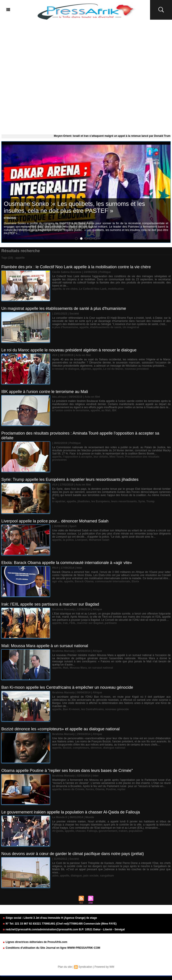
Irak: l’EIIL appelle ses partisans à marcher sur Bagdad (50, 604)
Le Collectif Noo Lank (93, 289)
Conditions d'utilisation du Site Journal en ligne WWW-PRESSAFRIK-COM (51, 948)
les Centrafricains (92, 709)
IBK (114, 410)
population (136, 831)
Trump (150, 501)
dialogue (76, 876)
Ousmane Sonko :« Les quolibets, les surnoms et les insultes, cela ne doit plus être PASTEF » (74, 207)
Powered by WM (104, 967)
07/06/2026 (10, 218)
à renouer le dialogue (66, 369)
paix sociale (91, 876)
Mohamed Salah (99, 540)
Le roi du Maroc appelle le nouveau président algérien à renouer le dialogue (69, 350)
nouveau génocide (117, 709)
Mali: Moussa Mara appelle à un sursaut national (45, 646)
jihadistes (84, 501)
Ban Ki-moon (71, 709)
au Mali (106, 410)
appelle (57, 289)
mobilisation (116, 289)
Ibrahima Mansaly (63, 609)
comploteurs (81, 748)
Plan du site (65, 967)
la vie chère (70, 289)
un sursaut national (101, 668)
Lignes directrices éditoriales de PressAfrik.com (35, 942)
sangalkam (107, 876)
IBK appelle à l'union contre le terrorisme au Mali (45, 392)
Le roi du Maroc (113, 369)
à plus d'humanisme (65, 327)
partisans (111, 623)
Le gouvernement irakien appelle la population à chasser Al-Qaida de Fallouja (71, 812)
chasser (81, 831)
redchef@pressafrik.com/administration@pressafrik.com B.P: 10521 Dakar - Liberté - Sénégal (64, 929)
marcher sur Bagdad (90, 623)
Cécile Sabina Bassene (67, 272)
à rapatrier (59, 501)
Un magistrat (131, 327)
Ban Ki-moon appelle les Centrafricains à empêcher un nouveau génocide (67, 687)
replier (121, 789)
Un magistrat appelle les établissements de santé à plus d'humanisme (64, 308)
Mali (66, 668)
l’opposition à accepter (77, 457)
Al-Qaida (58, 831)
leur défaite (101, 457)
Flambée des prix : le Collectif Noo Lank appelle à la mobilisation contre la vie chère (76, 267)
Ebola (135, 581)
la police (68, 540)
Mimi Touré (116, 457)
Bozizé (67, 748)
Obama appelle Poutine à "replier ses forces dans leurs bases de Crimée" (67, 771)
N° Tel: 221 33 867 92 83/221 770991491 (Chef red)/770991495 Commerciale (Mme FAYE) (60, 924)
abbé (55, 876)
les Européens (101, 501)
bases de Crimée (74, 789)
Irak (65, 623)
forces (90, 789)
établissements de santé (106, 327)
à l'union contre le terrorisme (71, 410)
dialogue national (114, 748)
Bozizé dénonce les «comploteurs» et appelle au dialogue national (60, 729)
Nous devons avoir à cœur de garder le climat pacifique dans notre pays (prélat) (73, 854)
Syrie (141, 501)
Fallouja (92, 831)
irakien (123, 831)
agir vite (57, 581)
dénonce (96, 748)
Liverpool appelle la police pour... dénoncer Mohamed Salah (55, 521)
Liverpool (81, 540)
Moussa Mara (78, 668)
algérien (86, 369)
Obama (100, 789)
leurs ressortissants (124, 501)
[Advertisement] (86, 76)
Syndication (85, 967)
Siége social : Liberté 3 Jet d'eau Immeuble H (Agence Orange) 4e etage (50, 918)
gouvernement (108, 831)
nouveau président (137, 369)
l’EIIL (72, 623)
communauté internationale (113, 581)
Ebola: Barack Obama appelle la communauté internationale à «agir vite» (67, 563)
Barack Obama (84, 581)
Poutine (111, 789)
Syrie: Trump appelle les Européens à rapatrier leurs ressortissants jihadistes (70, 479)
